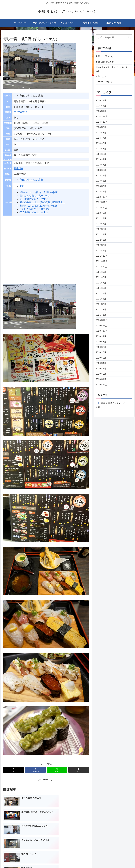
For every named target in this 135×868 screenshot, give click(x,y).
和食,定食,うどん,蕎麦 (31, 180)
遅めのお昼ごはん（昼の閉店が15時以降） (42, 202)
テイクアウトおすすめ (53, 860)
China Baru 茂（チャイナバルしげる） (114, 70)
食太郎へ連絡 (101, 860)
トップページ (34, 860)
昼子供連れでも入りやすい (34, 199)
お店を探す (71, 860)
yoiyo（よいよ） (105, 78)
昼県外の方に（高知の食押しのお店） (40, 192)
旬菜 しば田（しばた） (108, 57)
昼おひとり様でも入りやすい (35, 196)
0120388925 (20, 112)
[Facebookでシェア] (35, 770)
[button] (79, 770)
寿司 (22, 186)
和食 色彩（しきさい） (108, 62)
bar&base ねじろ (105, 84)
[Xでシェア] (14, 770)
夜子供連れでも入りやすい (34, 212)
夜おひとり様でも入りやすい (35, 209)
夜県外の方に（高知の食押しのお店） (40, 206)
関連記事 (18, 169)
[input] (114, 37)
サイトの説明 (86, 860)
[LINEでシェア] (57, 770)
